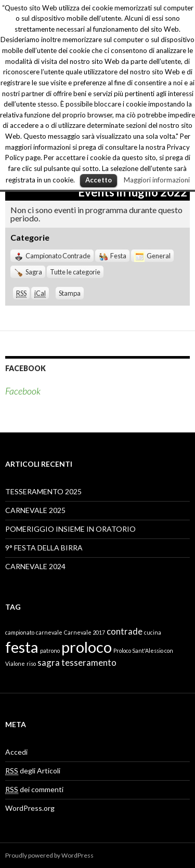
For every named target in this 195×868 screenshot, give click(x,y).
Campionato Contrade (52, 256)
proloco (87, 647)
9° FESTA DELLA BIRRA (44, 548)
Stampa (71, 293)
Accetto (99, 180)
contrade (125, 631)
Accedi (16, 752)
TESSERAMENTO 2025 (43, 491)
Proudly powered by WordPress (49, 855)
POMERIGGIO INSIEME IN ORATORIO (70, 529)
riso (31, 663)
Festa (112, 256)
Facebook (25, 368)
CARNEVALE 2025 (35, 510)
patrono (50, 650)
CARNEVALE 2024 (35, 566)
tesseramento (89, 662)
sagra (49, 662)
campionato (20, 632)
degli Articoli (33, 771)
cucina (153, 632)
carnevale (49, 632)
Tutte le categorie (75, 272)
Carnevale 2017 (84, 632)
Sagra (28, 272)
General (152, 256)
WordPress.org (30, 808)
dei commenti (34, 790)
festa (22, 647)
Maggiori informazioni (157, 180)
